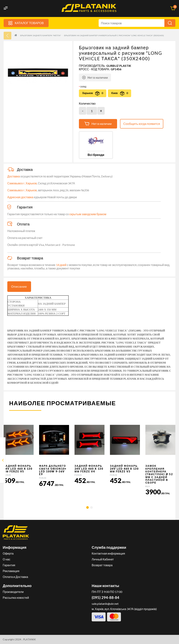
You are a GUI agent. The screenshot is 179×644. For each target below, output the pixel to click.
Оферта (8, 553)
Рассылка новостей (16, 598)
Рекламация (11, 571)
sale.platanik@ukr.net (105, 604)
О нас (6, 559)
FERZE (7, 475)
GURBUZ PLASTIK (119, 66)
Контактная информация (108, 553)
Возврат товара (102, 565)
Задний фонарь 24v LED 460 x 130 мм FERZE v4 (89, 469)
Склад (83, 87)
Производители (13, 592)
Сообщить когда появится (142, 124)
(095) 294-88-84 (105, 597)
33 (7, 36)
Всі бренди (96, 155)
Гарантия (9, 565)
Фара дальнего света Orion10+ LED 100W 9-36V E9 (53, 470)
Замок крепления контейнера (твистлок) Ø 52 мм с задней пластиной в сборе (159, 474)
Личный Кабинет (103, 559)
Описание (19, 286)
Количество (87, 103)
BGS (148, 486)
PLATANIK (29, 639)
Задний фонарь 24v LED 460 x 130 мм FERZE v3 (124, 469)
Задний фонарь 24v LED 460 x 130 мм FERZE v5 (18, 469)
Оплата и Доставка (15, 577)
